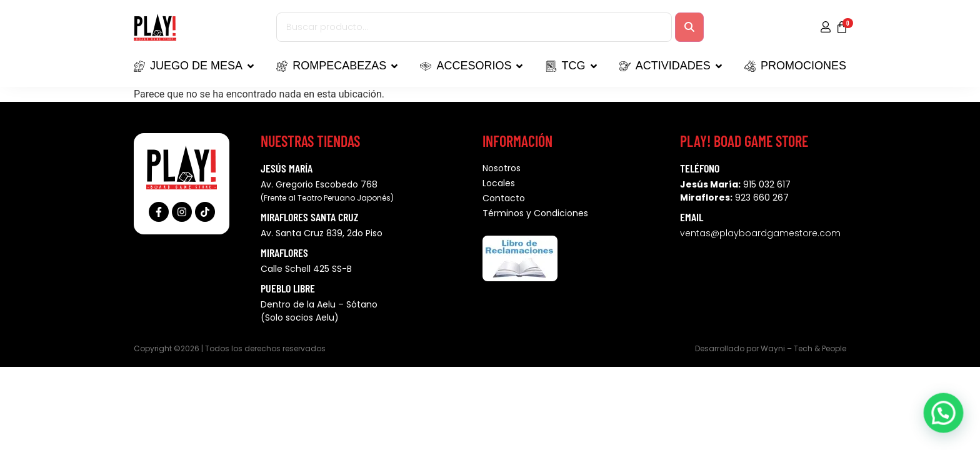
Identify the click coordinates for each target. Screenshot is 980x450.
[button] (947, 423)
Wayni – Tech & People (803, 348)
